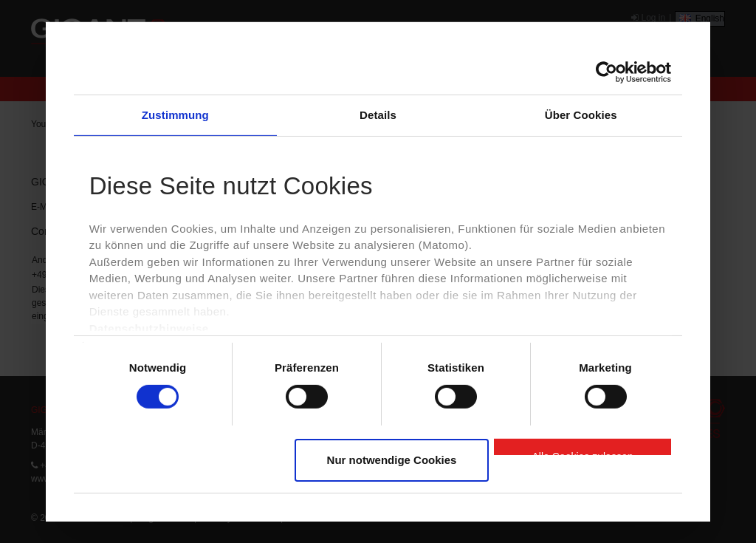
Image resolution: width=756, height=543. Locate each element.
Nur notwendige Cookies (392, 460)
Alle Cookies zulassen (583, 453)
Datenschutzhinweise (149, 328)
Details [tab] (378, 114)
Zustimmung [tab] (175, 114)
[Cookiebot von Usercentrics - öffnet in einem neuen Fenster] (606, 72)
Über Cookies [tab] (581, 114)
